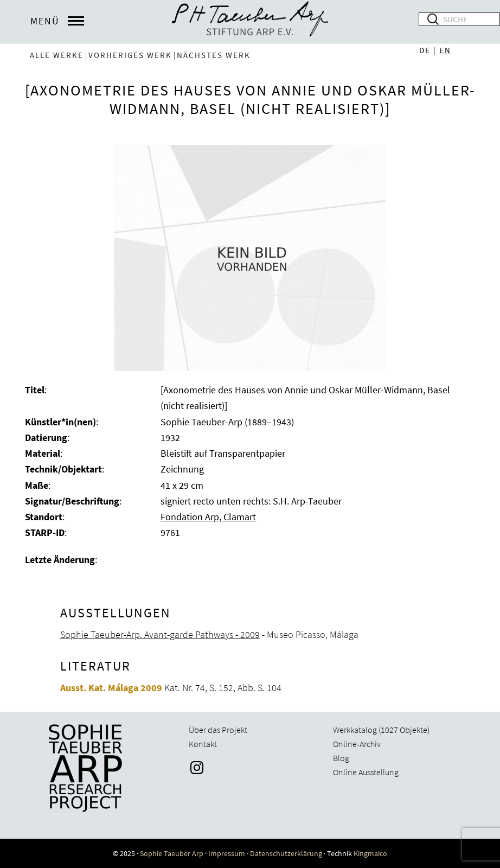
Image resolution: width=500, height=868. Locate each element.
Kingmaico (370, 853)
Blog (341, 758)
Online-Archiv (357, 744)
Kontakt (203, 744)
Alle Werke (57, 55)
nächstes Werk (214, 55)
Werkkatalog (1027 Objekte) (381, 730)
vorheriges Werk (130, 55)
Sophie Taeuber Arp (172, 853)
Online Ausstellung (366, 772)
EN (445, 50)
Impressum (227, 853)
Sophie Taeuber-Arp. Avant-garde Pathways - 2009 (160, 634)
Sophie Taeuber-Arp (250, 22)
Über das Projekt (218, 730)
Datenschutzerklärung (286, 853)
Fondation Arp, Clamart (208, 517)
